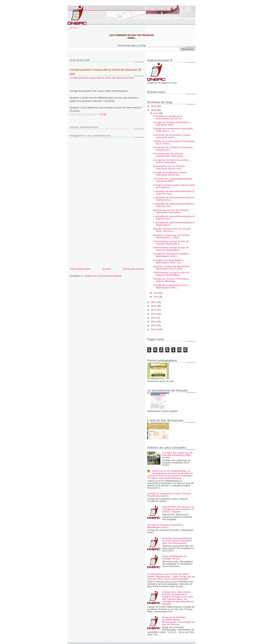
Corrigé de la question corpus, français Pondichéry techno (169, 495)
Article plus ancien (133, 269)
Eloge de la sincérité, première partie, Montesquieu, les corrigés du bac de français (179, 621)
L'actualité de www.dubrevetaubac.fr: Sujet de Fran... (174, 192)
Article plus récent (80, 269)
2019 (154, 106)
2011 (154, 325)
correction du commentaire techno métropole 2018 (173, 180)
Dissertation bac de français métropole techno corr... (169, 167)
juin (156, 113)
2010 (154, 329)
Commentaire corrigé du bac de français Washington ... (171, 243)
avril (157, 297)
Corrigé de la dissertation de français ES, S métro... (174, 142)
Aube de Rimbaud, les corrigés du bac (175, 557)
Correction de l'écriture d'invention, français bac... (173, 149)
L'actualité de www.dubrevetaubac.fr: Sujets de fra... (174, 199)
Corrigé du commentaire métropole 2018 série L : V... (173, 130)
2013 (154, 318)
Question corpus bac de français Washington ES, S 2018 (171, 268)
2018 (154, 110)
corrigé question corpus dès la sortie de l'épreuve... (174, 186)
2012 (154, 322)
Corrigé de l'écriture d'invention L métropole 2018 (172, 124)
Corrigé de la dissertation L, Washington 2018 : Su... (169, 261)
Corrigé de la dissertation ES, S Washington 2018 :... (171, 286)
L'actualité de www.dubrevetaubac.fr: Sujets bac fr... (174, 224)
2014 (154, 314)
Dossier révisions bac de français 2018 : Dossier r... (172, 230)
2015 (154, 310)
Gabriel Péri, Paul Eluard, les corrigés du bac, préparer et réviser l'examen (178, 509)
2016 (154, 306)
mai (156, 293)
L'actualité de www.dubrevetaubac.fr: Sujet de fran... (174, 205)
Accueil (73, 28)
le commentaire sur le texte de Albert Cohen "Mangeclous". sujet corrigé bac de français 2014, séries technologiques (171, 576)
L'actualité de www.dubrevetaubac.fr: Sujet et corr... (174, 217)
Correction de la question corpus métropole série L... (172, 136)
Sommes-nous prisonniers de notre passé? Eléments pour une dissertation (177, 541)
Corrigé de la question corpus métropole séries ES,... (170, 174)
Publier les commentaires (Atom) (103, 276)
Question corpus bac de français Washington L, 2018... (171, 236)
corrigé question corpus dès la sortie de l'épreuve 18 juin (102, 78)
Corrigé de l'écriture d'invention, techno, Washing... (171, 280)
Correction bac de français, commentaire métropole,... (169, 155)
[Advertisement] (97, 241)
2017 (154, 302)
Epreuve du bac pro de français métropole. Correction (171, 211)
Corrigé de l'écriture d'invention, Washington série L (171, 255)
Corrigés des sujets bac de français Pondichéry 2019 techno (177, 455)
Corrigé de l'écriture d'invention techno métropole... (171, 161)
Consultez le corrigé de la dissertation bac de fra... (168, 117)
